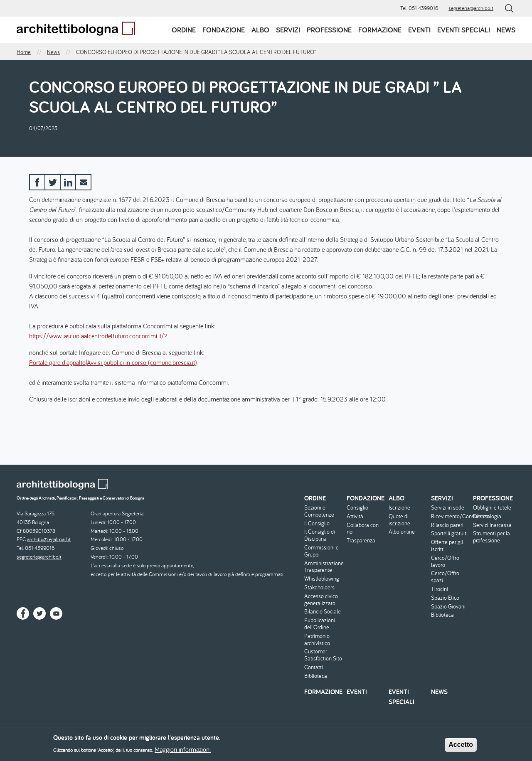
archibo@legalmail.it (49, 539)
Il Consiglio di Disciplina (320, 535)
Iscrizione (399, 508)
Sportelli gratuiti (449, 533)
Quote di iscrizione (399, 520)
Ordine (184, 30)
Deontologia (487, 516)
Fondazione (224, 30)
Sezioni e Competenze (319, 511)
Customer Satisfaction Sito (323, 655)
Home (24, 52)
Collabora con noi (363, 529)
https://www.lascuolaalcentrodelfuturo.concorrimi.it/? (98, 336)
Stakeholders (319, 587)
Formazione (380, 30)
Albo (260, 30)
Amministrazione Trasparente (324, 567)
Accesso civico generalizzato (321, 600)
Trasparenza (361, 541)
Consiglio (357, 508)
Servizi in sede (448, 508)
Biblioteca (316, 676)
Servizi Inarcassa (492, 525)
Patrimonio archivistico (317, 640)
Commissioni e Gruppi (321, 551)
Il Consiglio (317, 523)
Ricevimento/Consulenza (451, 516)
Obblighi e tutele (492, 508)
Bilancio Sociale (323, 612)
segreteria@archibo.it (471, 8)
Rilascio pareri (447, 525)
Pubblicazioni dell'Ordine (320, 624)
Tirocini (440, 589)
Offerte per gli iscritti (447, 546)
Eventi (419, 30)
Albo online (402, 532)
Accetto (461, 747)
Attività (355, 516)
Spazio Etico (445, 598)
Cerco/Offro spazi (445, 577)
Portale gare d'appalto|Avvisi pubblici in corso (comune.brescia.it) (113, 362)
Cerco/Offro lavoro (445, 562)
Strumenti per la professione (491, 537)
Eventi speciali (464, 30)
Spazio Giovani (448, 607)
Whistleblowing (322, 579)
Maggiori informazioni (183, 752)
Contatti (314, 667)
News (506, 30)
